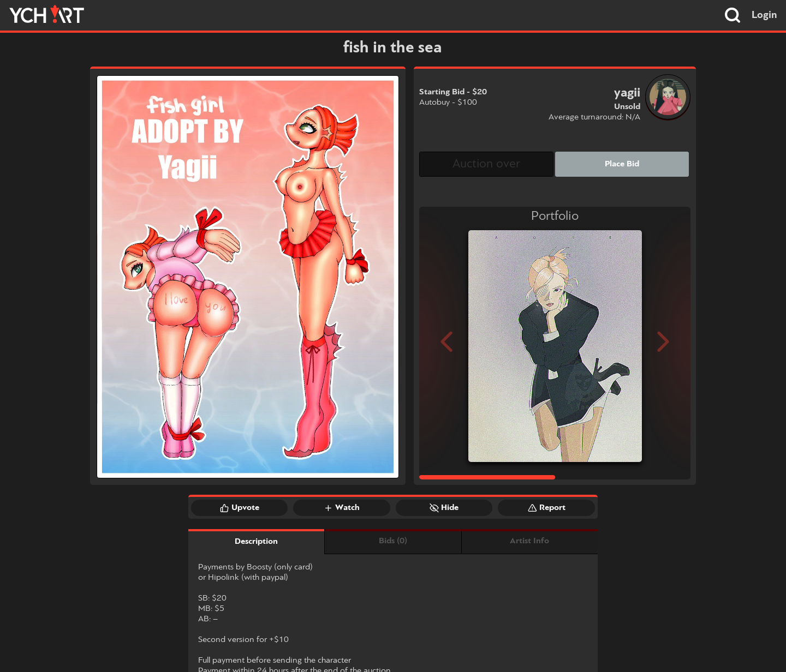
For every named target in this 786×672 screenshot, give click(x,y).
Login (764, 15)
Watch (342, 508)
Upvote (240, 508)
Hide (444, 508)
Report (547, 508)
